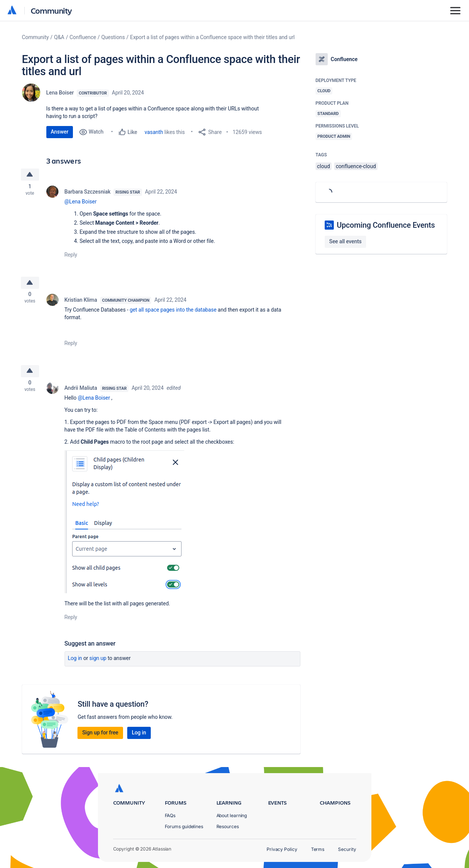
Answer (60, 132)
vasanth (154, 132)
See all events (345, 241)
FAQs (170, 815)
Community (51, 10)
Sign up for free (100, 736)
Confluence (83, 37)
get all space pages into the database (173, 312)
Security (347, 849)
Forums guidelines (184, 826)
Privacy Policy (282, 849)
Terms (318, 849)
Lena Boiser (60, 93)
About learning (232, 815)
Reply (71, 256)
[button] (124, 525)
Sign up (98, 662)
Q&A (59, 37)
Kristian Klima (81, 302)
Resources (228, 826)
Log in (75, 662)
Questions (113, 37)
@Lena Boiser (81, 203)
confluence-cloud (356, 166)
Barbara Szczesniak (88, 193)
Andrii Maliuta (81, 392)
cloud (324, 166)
